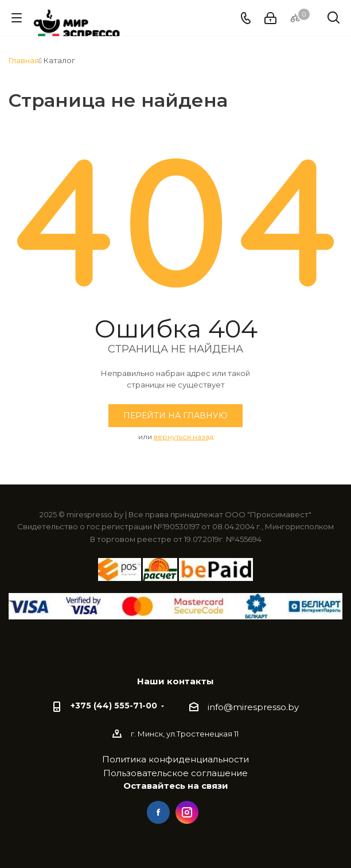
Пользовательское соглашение (175, 773)
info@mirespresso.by (253, 707)
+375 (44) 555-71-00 (114, 706)
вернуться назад (184, 437)
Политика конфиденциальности (175, 759)
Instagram (187, 812)
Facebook (158, 812)
